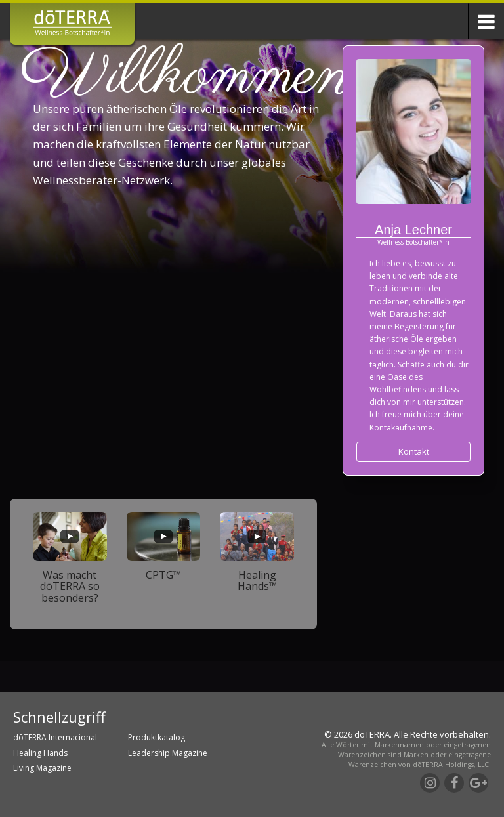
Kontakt (414, 451)
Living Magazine (42, 768)
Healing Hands (40, 753)
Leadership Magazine (168, 753)
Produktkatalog (157, 737)
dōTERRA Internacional (55, 737)
